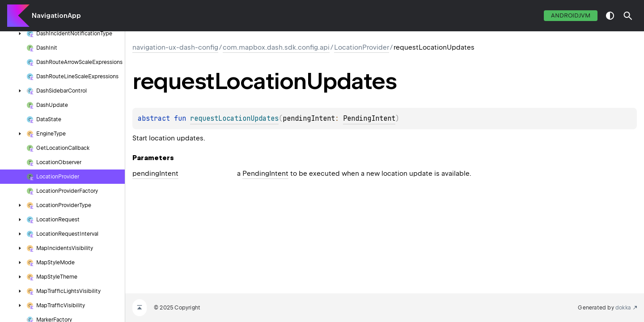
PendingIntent (369, 119)
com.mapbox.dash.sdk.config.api (276, 47)
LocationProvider (362, 47)
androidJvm (571, 15)
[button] (628, 16)
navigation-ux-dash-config (175, 47)
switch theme (610, 16)
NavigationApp (56, 16)
